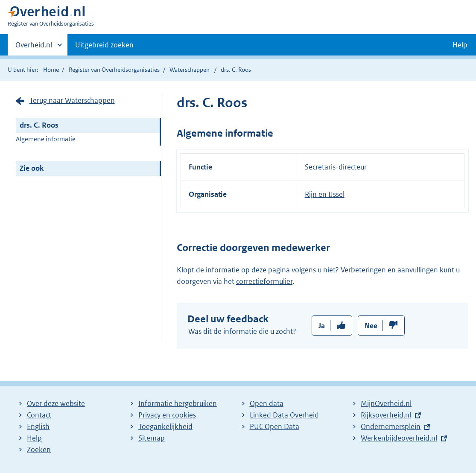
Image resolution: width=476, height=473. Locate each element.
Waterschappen (190, 70)
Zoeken (39, 450)
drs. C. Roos (39, 125)
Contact (39, 415)
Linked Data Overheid (284, 415)
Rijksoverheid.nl (386, 415)
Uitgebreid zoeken (104, 45)
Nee (371, 326)
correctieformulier (264, 281)
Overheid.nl (34, 47)
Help (34, 438)
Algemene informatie (46, 139)
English (38, 426)
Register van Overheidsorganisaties (114, 70)
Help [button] (460, 45)
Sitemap (152, 438)
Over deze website (56, 403)
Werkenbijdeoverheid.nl (399, 438)
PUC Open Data (275, 426)
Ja (322, 326)
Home (51, 70)
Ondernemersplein (391, 426)
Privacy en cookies (167, 415)
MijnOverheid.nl (386, 403)
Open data (267, 403)
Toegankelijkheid (165, 426)
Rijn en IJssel (325, 194)
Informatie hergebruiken (178, 403)
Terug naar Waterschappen (72, 100)
